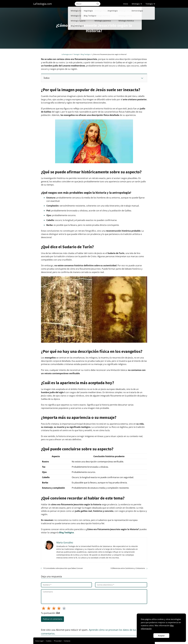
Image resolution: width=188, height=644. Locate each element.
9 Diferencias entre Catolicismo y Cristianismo (128, 568)
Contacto (67, 641)
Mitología (136, 4)
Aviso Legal (39, 641)
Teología (149, 4)
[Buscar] (98, 4)
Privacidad (58, 641)
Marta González (65, 542)
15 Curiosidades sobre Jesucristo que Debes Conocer (63, 568)
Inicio (126, 4)
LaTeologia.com (43, 4)
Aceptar (161, 636)
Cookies (49, 641)
